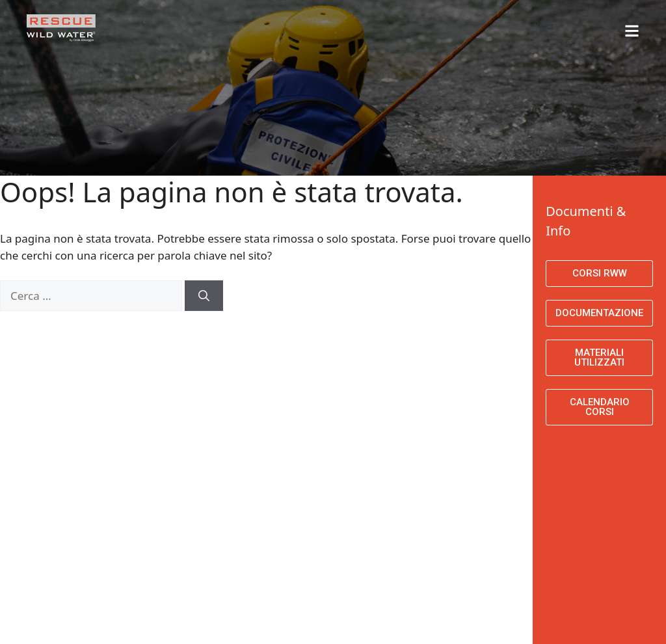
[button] (547, 24)
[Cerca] (204, 296)
